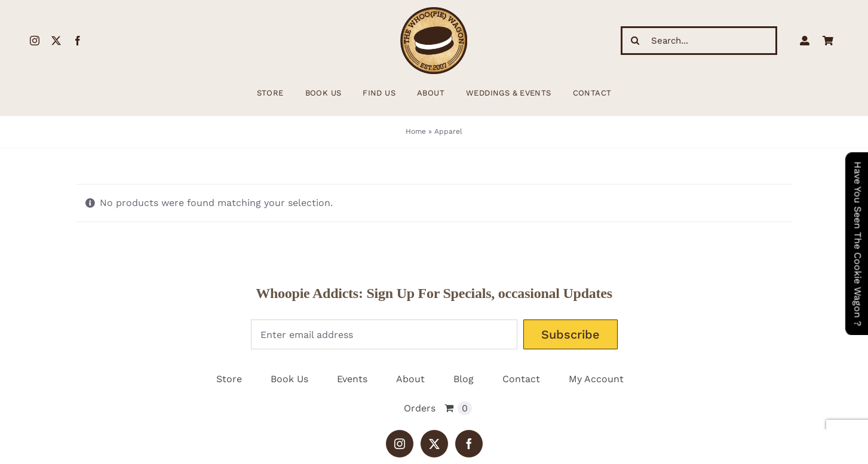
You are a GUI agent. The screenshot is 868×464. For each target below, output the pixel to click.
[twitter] (56, 41)
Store (229, 379)
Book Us (289, 379)
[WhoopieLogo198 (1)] (434, 12)
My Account (596, 379)
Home (416, 131)
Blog (464, 379)
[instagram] (35, 41)
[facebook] (78, 41)
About (410, 379)
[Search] (635, 41)
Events (352, 379)
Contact (521, 379)
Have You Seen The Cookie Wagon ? (858, 244)
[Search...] (699, 41)
